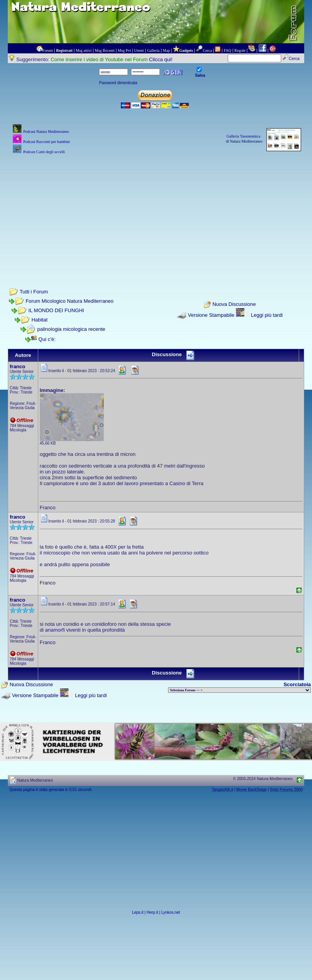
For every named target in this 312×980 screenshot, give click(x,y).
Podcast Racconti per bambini (46, 142)
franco (18, 366)
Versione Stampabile (211, 315)
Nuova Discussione (234, 305)
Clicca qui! (161, 59)
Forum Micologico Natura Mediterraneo (70, 301)
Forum (48, 50)
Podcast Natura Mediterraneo (46, 132)
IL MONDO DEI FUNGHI (56, 310)
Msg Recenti (105, 50)
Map (166, 50)
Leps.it (137, 912)
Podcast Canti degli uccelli (44, 152)
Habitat (40, 320)
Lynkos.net (171, 912)
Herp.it (152, 912)
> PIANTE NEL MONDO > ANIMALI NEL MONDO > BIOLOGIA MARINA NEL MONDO (239, 690)
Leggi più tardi (267, 315)
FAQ (228, 50)
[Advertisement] (156, 210)
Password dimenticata (118, 83)
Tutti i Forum (34, 292)
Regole (240, 50)
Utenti (139, 50)
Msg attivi (84, 50)
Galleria (153, 50)
